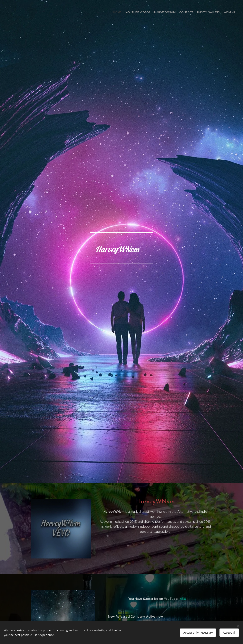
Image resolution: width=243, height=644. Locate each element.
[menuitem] (216, 13)
